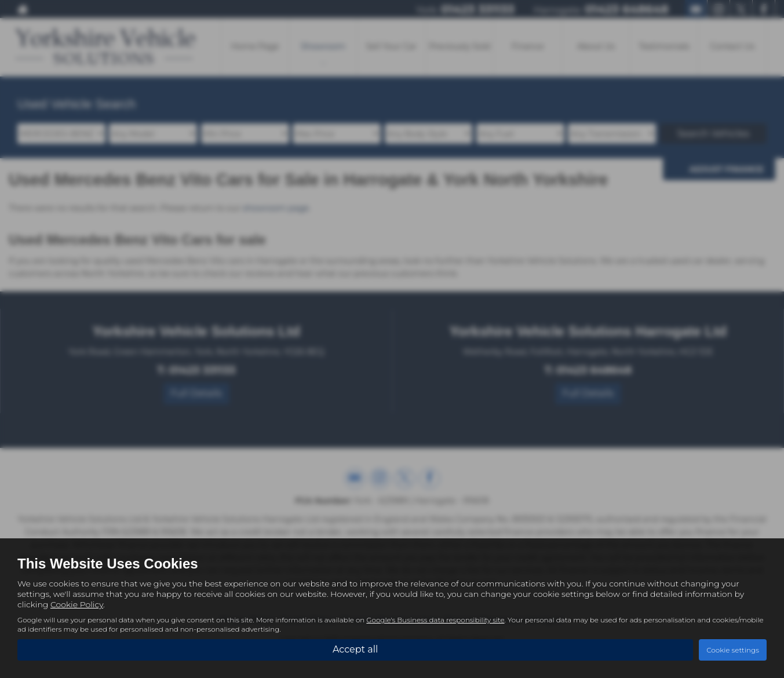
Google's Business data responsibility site (435, 620)
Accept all (355, 649)
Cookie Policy (77, 604)
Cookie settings (733, 650)
